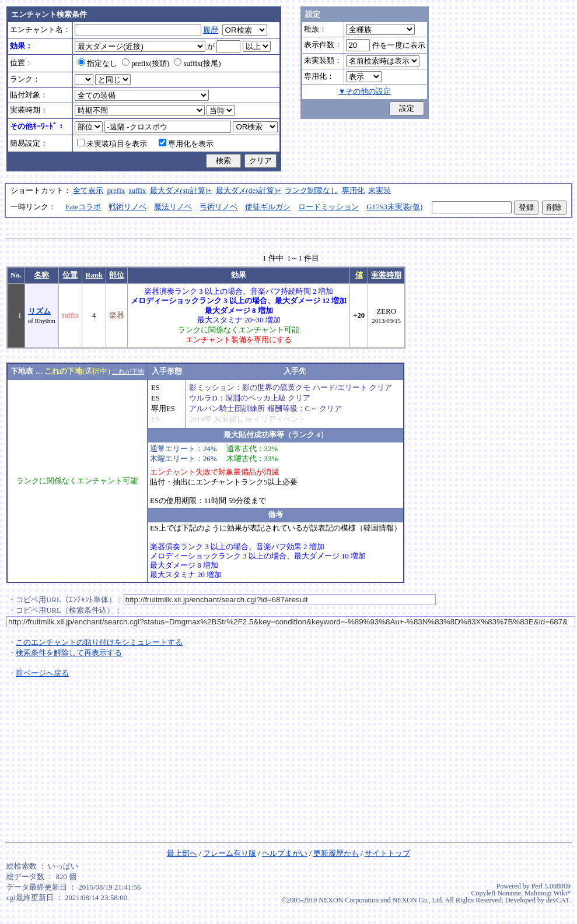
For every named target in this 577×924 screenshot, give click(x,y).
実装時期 (386, 275)
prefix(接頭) (146, 64)
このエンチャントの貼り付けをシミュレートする (99, 642)
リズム (39, 311)
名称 (41, 275)
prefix (116, 191)
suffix (138, 191)
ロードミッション (328, 207)
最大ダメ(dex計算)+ (249, 191)
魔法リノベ (173, 207)
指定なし (97, 64)
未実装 (380, 191)
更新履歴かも (336, 853)
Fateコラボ (83, 207)
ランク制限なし (311, 191)
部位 (117, 275)
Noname (509, 893)
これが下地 (128, 371)
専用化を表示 (186, 144)
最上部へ (182, 853)
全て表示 (88, 191)
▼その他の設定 (365, 92)
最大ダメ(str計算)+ (181, 191)
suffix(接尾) (197, 64)
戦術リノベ (127, 207)
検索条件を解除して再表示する (69, 653)
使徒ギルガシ (268, 207)
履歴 (211, 30)
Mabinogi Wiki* (548, 893)
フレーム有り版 (230, 853)
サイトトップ (387, 853)
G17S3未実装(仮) (394, 207)
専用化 (353, 191)
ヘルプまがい (285, 853)
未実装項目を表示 (112, 144)
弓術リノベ (218, 207)
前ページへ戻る (42, 673)
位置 (70, 275)
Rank (94, 275)
